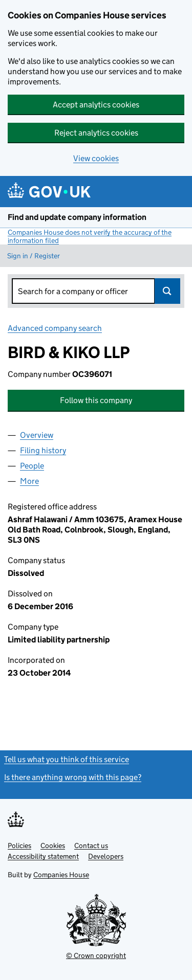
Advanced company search (55, 328)
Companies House (61, 875)
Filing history (43, 450)
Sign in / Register (34, 256)
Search (167, 291)
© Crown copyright (96, 955)
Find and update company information (77, 217)
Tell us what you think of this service (67, 759)
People (32, 466)
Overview (37, 435)
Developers (106, 856)
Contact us (91, 845)
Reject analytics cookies (96, 133)
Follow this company (96, 400)
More (29, 481)
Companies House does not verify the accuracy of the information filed (90, 236)
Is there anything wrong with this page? (73, 777)
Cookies (53, 845)
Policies (19, 845)
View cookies (96, 158)
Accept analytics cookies (96, 105)
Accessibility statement (43, 856)
